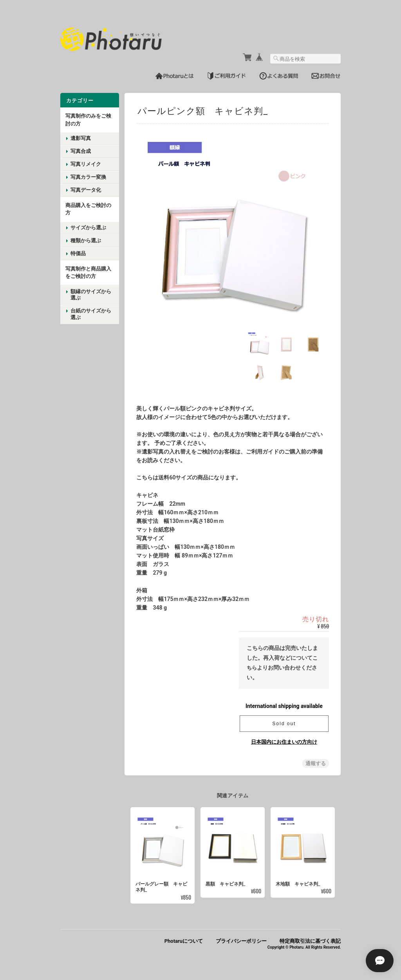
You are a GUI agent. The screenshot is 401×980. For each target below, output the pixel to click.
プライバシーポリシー (241, 941)
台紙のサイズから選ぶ (91, 313)
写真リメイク (86, 163)
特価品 (78, 253)
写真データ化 (86, 189)
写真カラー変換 (88, 176)
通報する (316, 763)
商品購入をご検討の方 (88, 208)
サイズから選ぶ (88, 227)
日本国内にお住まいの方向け (284, 741)
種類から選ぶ (86, 240)
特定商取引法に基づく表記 (310, 941)
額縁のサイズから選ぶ (91, 294)
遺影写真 (81, 138)
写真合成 (81, 150)
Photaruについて (184, 941)
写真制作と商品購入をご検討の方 (88, 272)
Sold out (284, 723)
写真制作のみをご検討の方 (88, 119)
